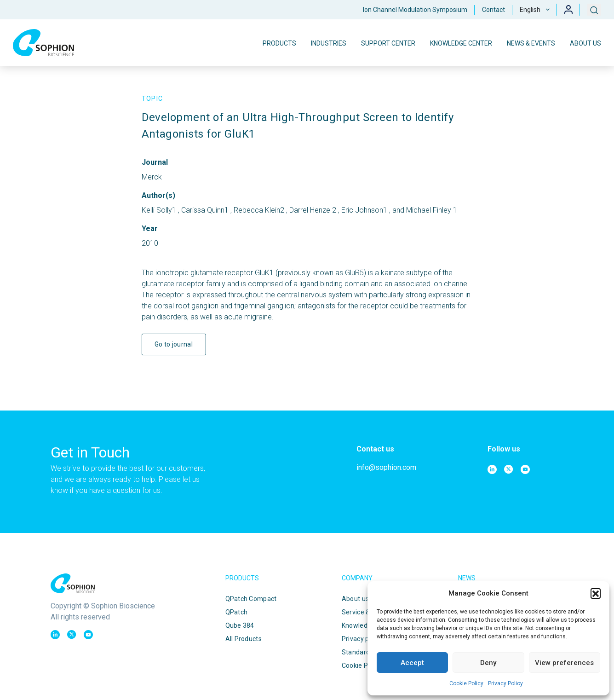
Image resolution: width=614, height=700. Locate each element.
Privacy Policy (505, 683)
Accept (412, 663)
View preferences (564, 663)
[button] (596, 593)
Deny (488, 663)
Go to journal (174, 344)
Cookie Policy (466, 683)
